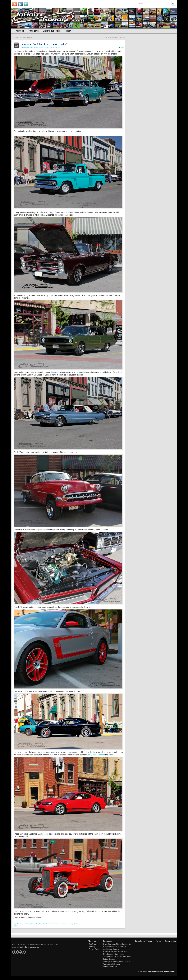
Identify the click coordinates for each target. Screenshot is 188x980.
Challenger (27, 924)
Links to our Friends (144, 941)
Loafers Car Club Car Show (23, 38)
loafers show (58, 924)
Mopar (65, 924)
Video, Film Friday (110, 967)
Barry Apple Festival (96, 755)
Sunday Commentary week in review (117, 962)
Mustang (70, 924)
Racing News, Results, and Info (115, 952)
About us (92, 941)
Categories (107, 941)
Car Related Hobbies (111, 949)
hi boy (37, 924)
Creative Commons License (29, 947)
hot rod (41, 924)
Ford (33, 924)
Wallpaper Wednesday (112, 964)
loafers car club (49, 924)
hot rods (50, 47)
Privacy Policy (94, 949)
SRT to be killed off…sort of (114, 38)
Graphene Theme (169, 972)
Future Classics (109, 959)
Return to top (170, 941)
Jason (122, 47)
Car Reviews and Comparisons (115, 947)
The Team (92, 944)
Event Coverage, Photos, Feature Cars (35, 47)
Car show (20, 924)
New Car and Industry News (114, 954)
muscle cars (57, 47)
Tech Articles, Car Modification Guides (117, 957)
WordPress (152, 972)
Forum (158, 941)
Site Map (92, 947)
